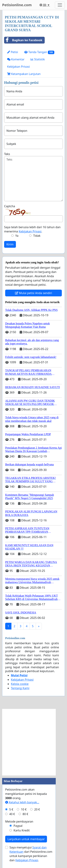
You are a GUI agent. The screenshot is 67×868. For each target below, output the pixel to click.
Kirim (10, 244)
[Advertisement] (33, 742)
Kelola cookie (20, 684)
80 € (25, 814)
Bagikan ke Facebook (23, 40)
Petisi (13, 52)
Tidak (37, 236)
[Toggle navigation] (60, 5)
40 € (12, 814)
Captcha (10, 206)
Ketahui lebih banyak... (22, 802)
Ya (17, 236)
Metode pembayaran (19, 821)
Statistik (38, 59)
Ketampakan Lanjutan (24, 74)
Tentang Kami (20, 688)
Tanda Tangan (39, 52)
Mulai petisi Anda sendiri (33, 293)
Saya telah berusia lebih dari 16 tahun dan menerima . (32, 229)
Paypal (18, 826)
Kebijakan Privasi (18, 67)
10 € (24, 809)
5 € (11, 809)
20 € (37, 809)
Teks (7, 154)
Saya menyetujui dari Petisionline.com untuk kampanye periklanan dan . (31, 854)
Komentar (16, 59)
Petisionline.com (17, 5)
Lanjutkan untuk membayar (26, 839)
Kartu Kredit (22, 830)
